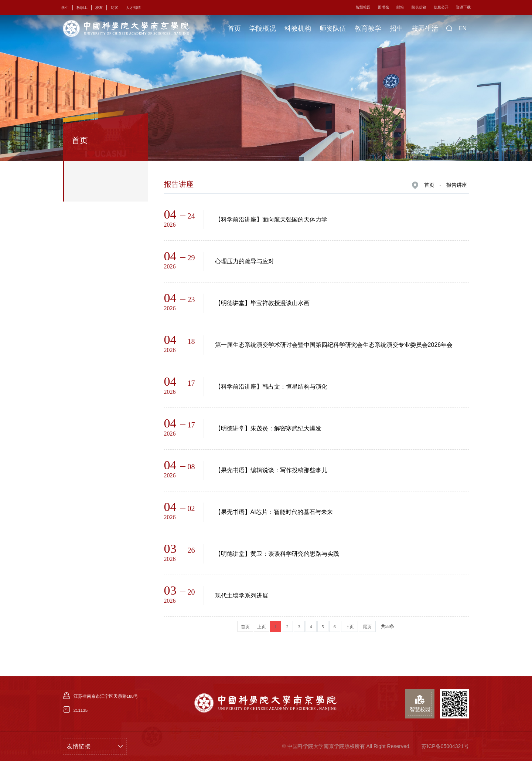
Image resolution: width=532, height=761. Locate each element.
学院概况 (263, 28)
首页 (234, 28)
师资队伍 (333, 28)
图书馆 (383, 7)
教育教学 (368, 28)
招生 (396, 28)
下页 (349, 627)
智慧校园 (363, 7)
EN (463, 28)
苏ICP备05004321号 (445, 746)
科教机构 (298, 28)
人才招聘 (133, 8)
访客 (115, 8)
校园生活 (425, 28)
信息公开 (441, 7)
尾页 (367, 627)
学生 (65, 8)
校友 (99, 8)
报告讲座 (457, 185)
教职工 (82, 8)
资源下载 (463, 7)
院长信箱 (419, 7)
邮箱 (400, 7)
